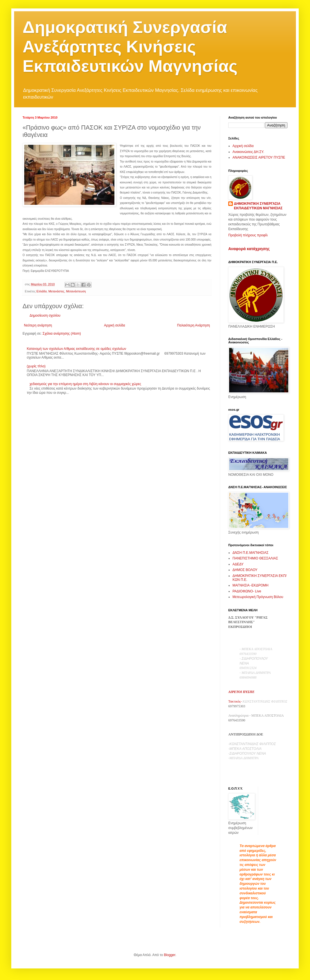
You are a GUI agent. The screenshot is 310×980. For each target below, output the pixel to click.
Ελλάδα (41, 291)
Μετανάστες (57, 291)
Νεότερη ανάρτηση (38, 325)
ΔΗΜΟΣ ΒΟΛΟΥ (245, 570)
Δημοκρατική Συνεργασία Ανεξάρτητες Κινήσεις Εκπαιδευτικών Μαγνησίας (130, 47)
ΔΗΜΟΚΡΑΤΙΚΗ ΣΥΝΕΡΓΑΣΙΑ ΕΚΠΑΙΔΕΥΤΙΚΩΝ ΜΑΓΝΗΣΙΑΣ (258, 206)
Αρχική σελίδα (115, 325)
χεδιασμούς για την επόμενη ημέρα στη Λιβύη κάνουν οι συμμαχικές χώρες (85, 384)
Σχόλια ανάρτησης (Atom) (62, 334)
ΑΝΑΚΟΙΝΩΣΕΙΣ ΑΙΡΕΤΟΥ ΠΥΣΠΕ (259, 157)
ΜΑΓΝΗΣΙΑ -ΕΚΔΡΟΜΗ (250, 585)
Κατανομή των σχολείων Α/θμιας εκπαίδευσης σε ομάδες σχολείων (77, 349)
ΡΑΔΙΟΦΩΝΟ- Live (247, 591)
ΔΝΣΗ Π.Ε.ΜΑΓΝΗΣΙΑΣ (251, 553)
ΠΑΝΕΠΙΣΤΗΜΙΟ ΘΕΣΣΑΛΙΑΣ (255, 558)
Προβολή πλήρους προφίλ (248, 235)
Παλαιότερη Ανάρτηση (193, 325)
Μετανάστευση (76, 291)
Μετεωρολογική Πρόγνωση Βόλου (258, 597)
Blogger (170, 955)
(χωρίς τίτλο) (36, 366)
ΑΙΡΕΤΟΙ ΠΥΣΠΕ (241, 692)
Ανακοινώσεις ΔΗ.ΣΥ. (248, 152)
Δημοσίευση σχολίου (45, 315)
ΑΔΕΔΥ (238, 564)
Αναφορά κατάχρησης (249, 249)
